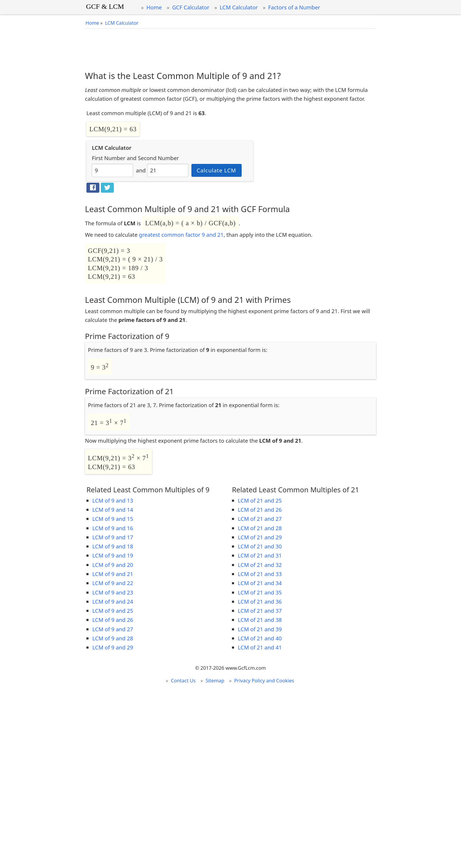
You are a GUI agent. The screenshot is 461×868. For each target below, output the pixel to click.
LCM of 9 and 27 (113, 629)
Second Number (158, 158)
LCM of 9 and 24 (113, 601)
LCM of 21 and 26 (260, 509)
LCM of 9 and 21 (113, 574)
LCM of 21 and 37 (260, 611)
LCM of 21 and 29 (260, 537)
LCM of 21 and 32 (260, 565)
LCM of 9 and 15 (113, 519)
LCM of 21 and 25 (260, 500)
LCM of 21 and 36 (260, 601)
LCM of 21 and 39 (260, 629)
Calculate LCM (216, 170)
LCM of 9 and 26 (113, 620)
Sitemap (215, 680)
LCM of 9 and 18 (113, 546)
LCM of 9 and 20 (113, 565)
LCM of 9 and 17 (113, 537)
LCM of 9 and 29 (113, 647)
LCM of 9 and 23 (113, 592)
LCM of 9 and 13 (113, 500)
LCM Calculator (239, 7)
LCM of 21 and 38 (260, 620)
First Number (108, 158)
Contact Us (183, 680)
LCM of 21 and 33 (260, 574)
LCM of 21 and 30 (260, 546)
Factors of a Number (294, 7)
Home (154, 7)
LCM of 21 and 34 (260, 583)
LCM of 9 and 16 (113, 528)
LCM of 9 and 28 (113, 638)
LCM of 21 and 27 (260, 519)
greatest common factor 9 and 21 (181, 235)
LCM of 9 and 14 (113, 509)
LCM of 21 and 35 (260, 592)
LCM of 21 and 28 (260, 528)
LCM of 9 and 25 (113, 611)
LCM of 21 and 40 (260, 638)
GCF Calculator (191, 7)
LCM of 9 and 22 (113, 583)
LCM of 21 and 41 (260, 647)
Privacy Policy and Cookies (264, 680)
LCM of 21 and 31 (260, 555)
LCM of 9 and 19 (113, 555)
